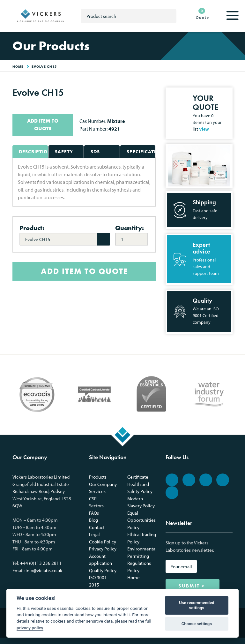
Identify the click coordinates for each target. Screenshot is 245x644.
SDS (95, 152)
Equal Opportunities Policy (141, 520)
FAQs (94, 513)
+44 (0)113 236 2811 (41, 563)
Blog (93, 520)
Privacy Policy (103, 549)
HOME (18, 66)
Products (98, 477)
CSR (93, 499)
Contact (97, 527)
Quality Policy (103, 570)
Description (33, 152)
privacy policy (30, 628)
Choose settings (197, 624)
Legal (94, 534)
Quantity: (130, 228)
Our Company (103, 484)
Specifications (141, 152)
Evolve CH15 (44, 66)
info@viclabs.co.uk (44, 570)
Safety (64, 152)
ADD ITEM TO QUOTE (43, 125)
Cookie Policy (103, 542)
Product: (32, 228)
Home (134, 577)
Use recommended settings (197, 605)
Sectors (96, 506)
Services (97, 491)
